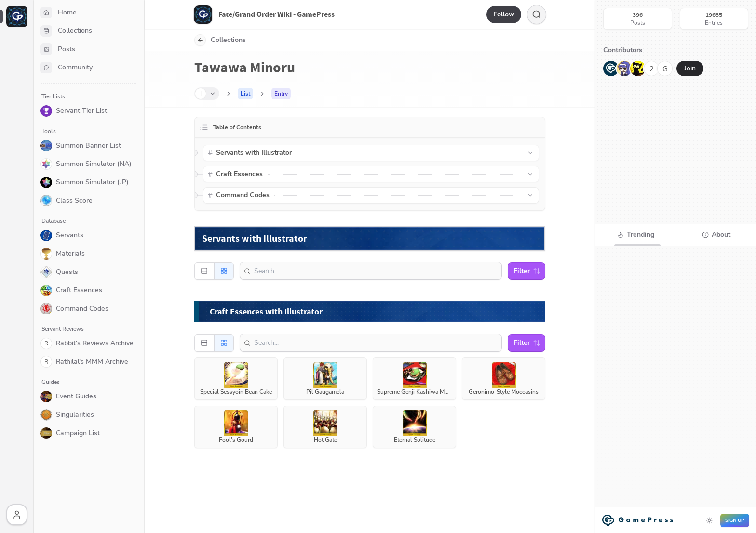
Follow (504, 14)
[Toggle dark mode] (709, 520)
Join (690, 68)
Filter (527, 271)
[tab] (636, 235)
